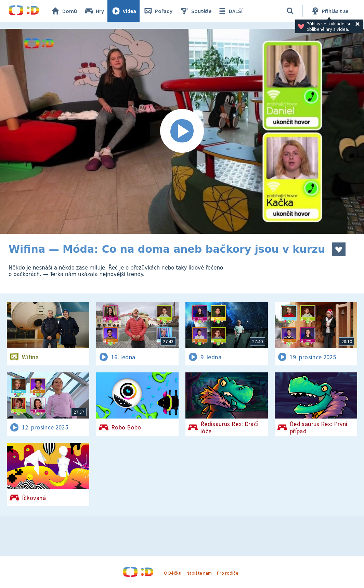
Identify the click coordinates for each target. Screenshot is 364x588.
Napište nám (199, 573)
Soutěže (195, 11)
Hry (94, 11)
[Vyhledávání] (290, 11)
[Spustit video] (182, 131)
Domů (64, 11)
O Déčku (172, 573)
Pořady (158, 11)
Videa (123, 11)
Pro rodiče (228, 573)
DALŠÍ (230, 11)
